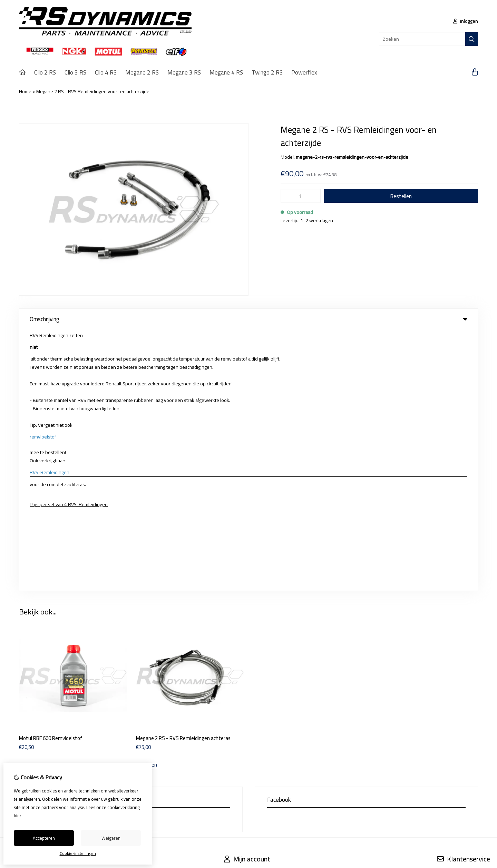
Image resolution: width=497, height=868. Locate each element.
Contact (445, 613)
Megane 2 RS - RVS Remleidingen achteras (183, 477)
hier (18, 816)
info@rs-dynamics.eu (62, 558)
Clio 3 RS (75, 72)
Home (25, 91)
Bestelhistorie (238, 625)
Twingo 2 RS (267, 72)
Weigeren (111, 838)
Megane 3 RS (184, 72)
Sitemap (445, 625)
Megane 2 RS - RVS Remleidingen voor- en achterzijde (93, 91)
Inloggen (233, 613)
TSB (474, 667)
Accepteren (44, 838)
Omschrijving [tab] (248, 319)
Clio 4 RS (106, 72)
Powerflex (304, 72)
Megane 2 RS (142, 72)
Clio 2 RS (45, 72)
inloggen (466, 21)
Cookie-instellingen (78, 853)
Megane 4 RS (226, 72)
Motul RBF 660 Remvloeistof (51, 477)
